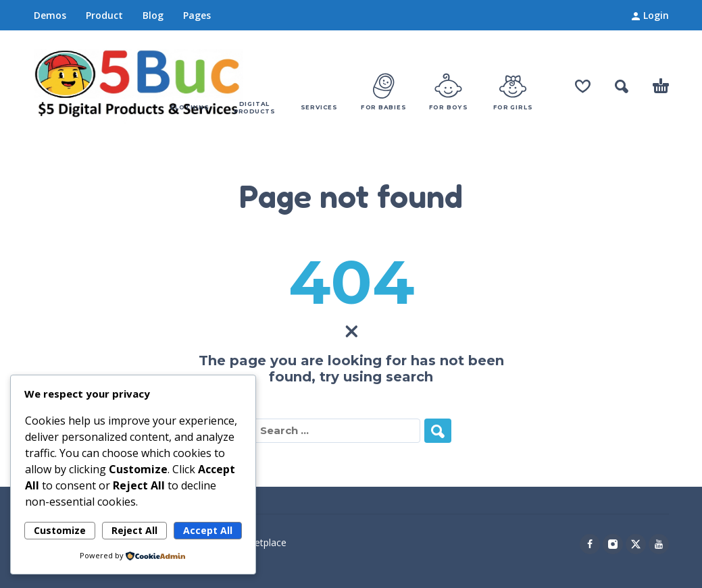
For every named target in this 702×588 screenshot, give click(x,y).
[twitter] (636, 544)
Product (104, 15)
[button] (622, 86)
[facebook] (590, 544)
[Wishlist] (583, 86)
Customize (60, 530)
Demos (50, 15)
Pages (197, 15)
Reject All (134, 530)
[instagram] (613, 544)
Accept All (208, 530)
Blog (153, 15)
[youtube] (659, 544)
